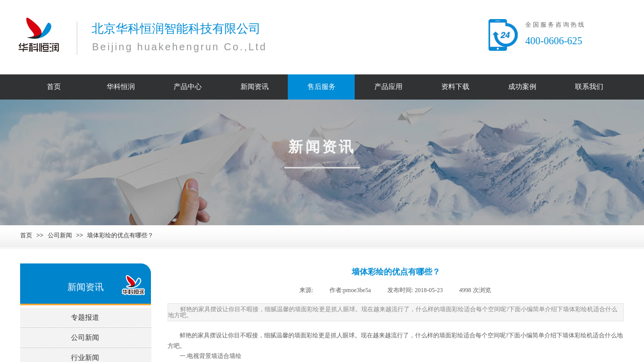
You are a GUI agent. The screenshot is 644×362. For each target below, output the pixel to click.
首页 (26, 235)
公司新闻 (60, 235)
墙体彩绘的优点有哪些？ (120, 235)
